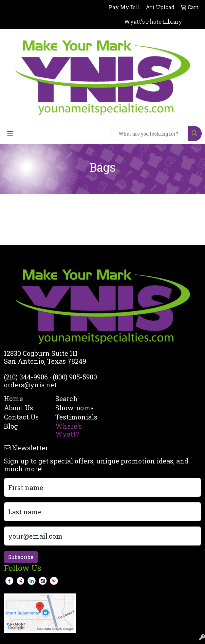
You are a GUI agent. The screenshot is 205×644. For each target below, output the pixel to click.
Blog (11, 426)
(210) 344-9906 (26, 377)
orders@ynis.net (30, 385)
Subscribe (21, 557)
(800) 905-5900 (75, 377)
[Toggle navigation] (10, 134)
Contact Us (21, 417)
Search (66, 398)
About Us (19, 408)
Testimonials (76, 417)
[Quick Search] (149, 134)
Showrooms (75, 408)
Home (13, 398)
